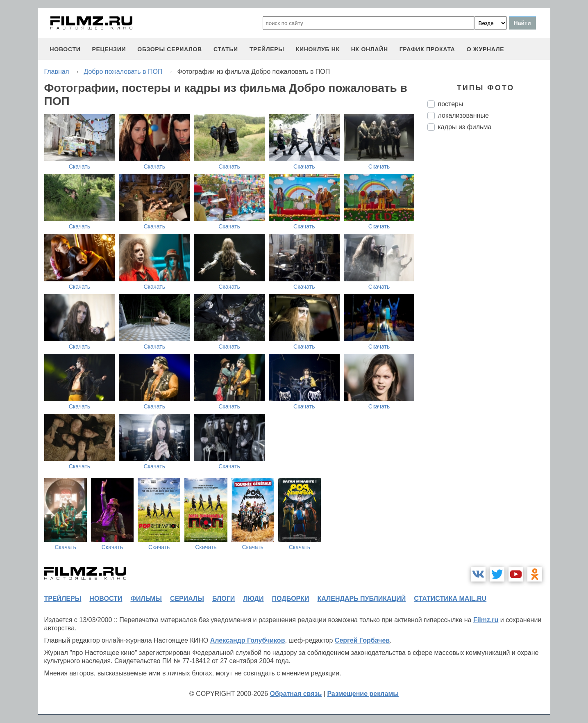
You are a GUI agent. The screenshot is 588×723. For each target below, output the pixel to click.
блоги (224, 599)
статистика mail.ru (450, 599)
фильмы (146, 599)
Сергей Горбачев (362, 640)
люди (253, 599)
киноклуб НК (318, 49)
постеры (451, 104)
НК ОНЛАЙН (370, 49)
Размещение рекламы (363, 694)
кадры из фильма (465, 127)
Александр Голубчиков (248, 640)
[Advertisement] (489, 274)
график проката (427, 49)
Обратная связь (296, 694)
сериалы (187, 599)
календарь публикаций (362, 599)
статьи (226, 49)
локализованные (463, 115)
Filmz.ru (486, 620)
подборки (291, 599)
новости (65, 49)
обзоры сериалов (170, 49)
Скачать (80, 166)
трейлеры (267, 49)
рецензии (109, 49)
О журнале (486, 49)
